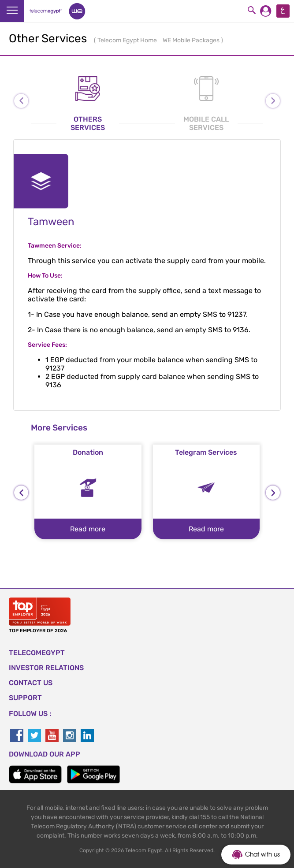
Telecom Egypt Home (128, 40)
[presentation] (21, 493)
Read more (88, 529)
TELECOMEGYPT (37, 653)
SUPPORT (25, 698)
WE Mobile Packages (192, 40)
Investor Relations (46, 668)
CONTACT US (31, 683)
